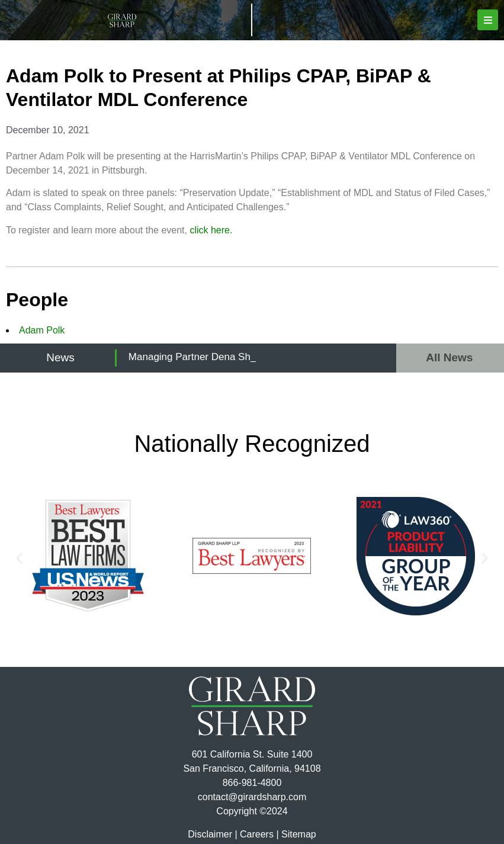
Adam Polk (42, 330)
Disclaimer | (212, 834)
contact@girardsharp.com (252, 797)
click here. (211, 230)
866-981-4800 (252, 783)
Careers (257, 834)
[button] (488, 20)
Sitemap (299, 834)
